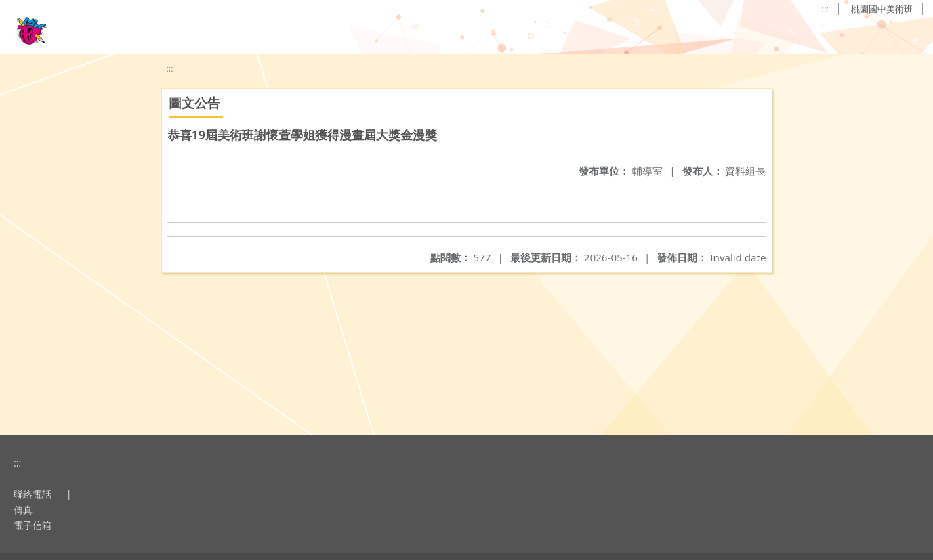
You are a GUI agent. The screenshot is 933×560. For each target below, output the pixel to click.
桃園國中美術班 (882, 9)
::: (825, 9)
